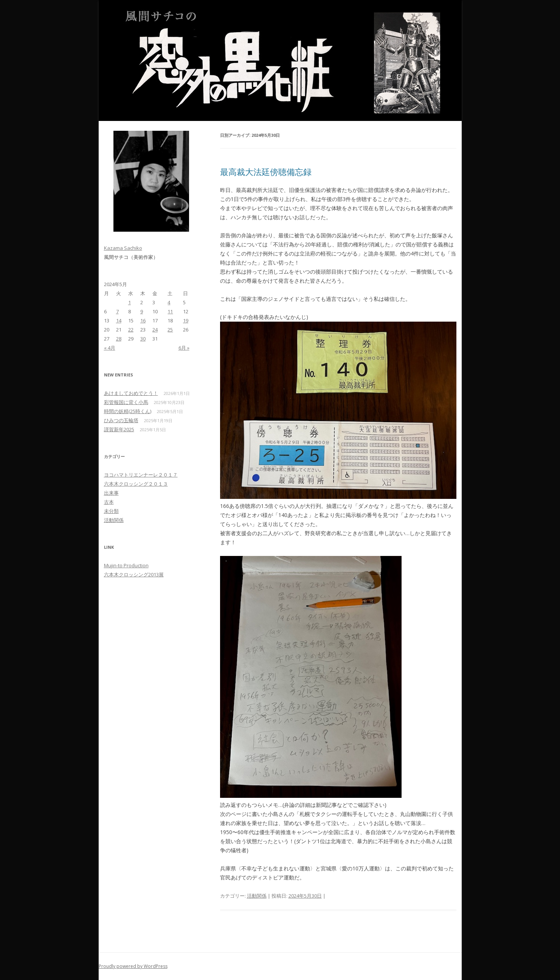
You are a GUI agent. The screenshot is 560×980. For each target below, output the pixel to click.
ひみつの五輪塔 (121, 420)
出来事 (111, 493)
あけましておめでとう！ (131, 393)
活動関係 (257, 896)
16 (143, 320)
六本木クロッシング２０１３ (136, 484)
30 (143, 339)
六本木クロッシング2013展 (134, 574)
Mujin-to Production (126, 565)
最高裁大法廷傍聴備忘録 (266, 172)
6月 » (184, 348)
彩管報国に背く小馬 (126, 402)
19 (186, 320)
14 (119, 320)
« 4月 (110, 348)
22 (131, 330)
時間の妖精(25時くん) (128, 411)
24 (155, 330)
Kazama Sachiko (123, 248)
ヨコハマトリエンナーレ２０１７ (141, 475)
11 (170, 311)
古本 (109, 502)
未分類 (111, 511)
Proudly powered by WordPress (133, 966)
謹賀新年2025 (119, 429)
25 (170, 330)
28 (119, 339)
